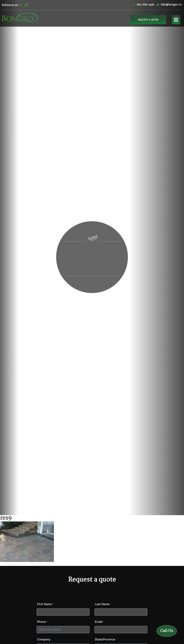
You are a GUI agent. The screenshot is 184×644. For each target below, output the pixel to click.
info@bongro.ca (171, 5)
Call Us (167, 631)
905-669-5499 (145, 5)
